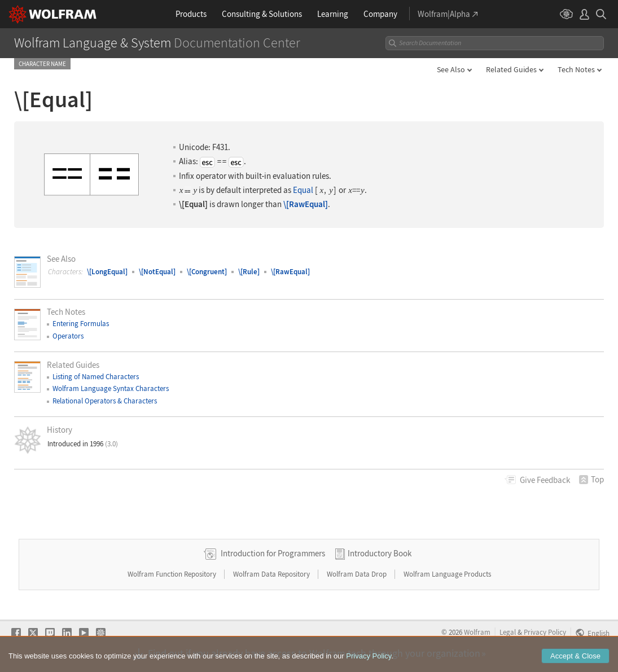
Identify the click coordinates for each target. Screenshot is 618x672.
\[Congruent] (207, 272)
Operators (68, 336)
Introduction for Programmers (273, 553)
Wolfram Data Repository (272, 574)
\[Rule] (249, 272)
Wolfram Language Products (447, 574)
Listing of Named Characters (96, 377)
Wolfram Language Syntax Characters (111, 388)
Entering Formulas (81, 324)
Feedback (545, 480)
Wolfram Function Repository (173, 574)
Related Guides (511, 69)
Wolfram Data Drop (358, 574)
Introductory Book (380, 553)
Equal (303, 190)
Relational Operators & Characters (105, 401)
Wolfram (477, 632)
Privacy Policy (545, 632)
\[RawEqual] (306, 204)
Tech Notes (576, 69)
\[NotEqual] (157, 272)
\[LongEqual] (107, 272)
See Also (451, 69)
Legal (508, 632)
